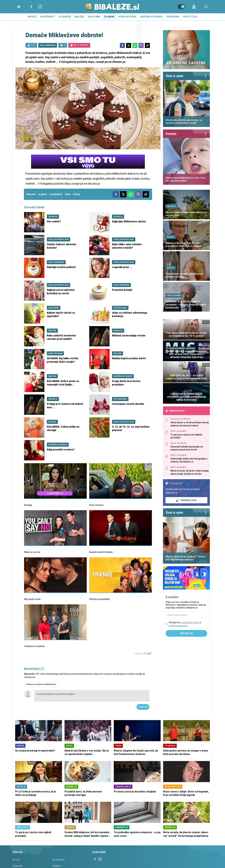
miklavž (31, 194)
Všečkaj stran (186, 500)
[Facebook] (31, 7)
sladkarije (56, 194)
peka (68, 194)
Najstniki (94, 17)
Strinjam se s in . (185, 624)
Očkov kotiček (127, 17)
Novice (32, 17)
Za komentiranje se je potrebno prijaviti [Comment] (92, 696)
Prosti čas (190, 17)
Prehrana (173, 17)
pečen (76, 194)
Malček (79, 17)
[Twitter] (129, 45)
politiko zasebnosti (178, 626)
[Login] (194, 7)
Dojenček (65, 17)
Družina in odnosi (151, 17)
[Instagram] (40, 7)
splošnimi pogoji (191, 622)
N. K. (33, 45)
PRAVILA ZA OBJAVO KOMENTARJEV (41, 684)
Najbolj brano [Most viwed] (175, 411)
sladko (43, 194)
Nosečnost (48, 17)
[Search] (206, 7)
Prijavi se (143, 707)
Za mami (109, 17)
